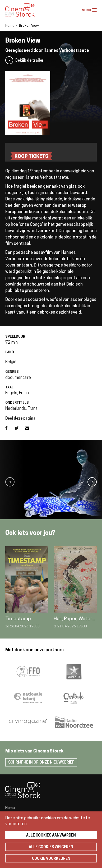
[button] (10, 482)
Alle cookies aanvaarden (51, 836)
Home (10, 26)
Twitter (20, 428)
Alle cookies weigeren (51, 847)
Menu (95, 10)
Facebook (10, 428)
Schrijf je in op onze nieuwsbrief (41, 763)
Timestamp (18, 619)
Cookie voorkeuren (51, 859)
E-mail (30, 428)
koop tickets (31, 157)
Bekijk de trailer (29, 61)
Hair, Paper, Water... (74, 619)
